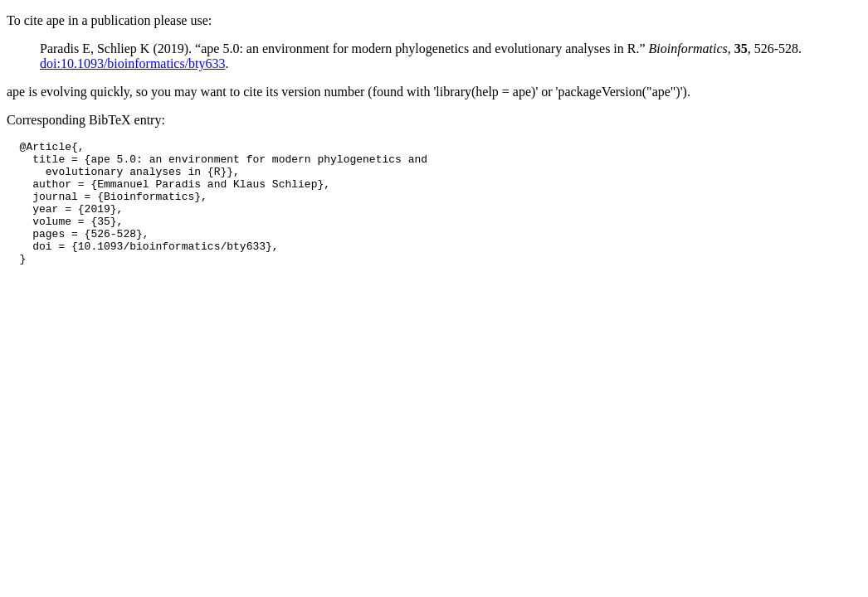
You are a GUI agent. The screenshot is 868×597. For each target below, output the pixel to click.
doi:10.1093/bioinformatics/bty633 (133, 63)
